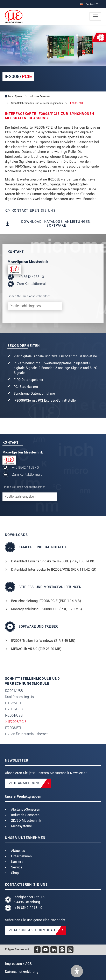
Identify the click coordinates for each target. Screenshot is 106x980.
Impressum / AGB (18, 964)
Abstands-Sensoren (26, 809)
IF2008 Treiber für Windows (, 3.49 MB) (43, 641)
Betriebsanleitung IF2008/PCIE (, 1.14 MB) (46, 601)
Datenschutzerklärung (22, 972)
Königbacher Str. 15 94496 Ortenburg (29, 899)
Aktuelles (18, 851)
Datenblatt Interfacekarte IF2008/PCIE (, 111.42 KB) (54, 569)
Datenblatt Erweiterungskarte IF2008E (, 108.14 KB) (53, 561)
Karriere (17, 862)
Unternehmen (21, 856)
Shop (15, 873)
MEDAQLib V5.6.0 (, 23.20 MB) (36, 649)
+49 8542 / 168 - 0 (30, 277)
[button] (77, 971)
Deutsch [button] (88, 4)
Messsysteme (22, 826)
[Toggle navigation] (95, 16)
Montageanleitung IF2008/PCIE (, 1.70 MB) (47, 609)
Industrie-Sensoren (25, 815)
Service (17, 867)
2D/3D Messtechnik (26, 821)
